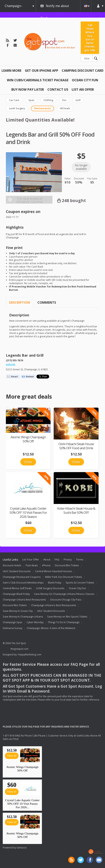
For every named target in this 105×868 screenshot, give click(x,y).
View (28, 462)
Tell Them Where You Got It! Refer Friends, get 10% (90, 38)
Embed (30, 376)
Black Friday (55, 583)
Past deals (32, 566)
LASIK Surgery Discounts (50, 588)
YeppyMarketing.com (30, 655)
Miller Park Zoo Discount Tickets (64, 577)
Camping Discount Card (83, 71)
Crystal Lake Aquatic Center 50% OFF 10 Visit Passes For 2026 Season (28, 512)
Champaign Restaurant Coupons (22, 577)
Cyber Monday (35, 622)
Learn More (11, 71)
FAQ (57, 560)
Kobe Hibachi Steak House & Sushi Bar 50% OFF (76, 510)
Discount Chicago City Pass (66, 600)
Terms (80, 560)
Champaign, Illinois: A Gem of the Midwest (51, 628)
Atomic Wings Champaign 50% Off (28, 439)
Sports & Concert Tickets (80, 583)
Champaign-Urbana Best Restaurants (24, 600)
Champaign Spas (13, 622)
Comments (47, 302)
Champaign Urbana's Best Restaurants (54, 605)
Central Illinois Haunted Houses (54, 571)
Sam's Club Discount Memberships (23, 583)
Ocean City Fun (85, 80)
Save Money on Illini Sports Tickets (67, 617)
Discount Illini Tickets (67, 566)
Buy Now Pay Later (28, 89)
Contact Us (58, 89)
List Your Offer (31, 560)
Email (14, 376)
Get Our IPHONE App (42, 71)
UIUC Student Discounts (17, 571)
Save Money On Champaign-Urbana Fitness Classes (64, 594)
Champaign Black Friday (16, 594)
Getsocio (22, 848)
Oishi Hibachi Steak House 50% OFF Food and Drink (76, 446)
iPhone (46, 566)
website (11, 364)
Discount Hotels (12, 566)
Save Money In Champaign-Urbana (23, 617)
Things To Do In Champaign (64, 622)
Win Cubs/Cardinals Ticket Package (38, 80)
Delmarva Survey (13, 628)
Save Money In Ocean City (18, 611)
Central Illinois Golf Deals (17, 588)
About (47, 560)
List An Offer (83, 89)
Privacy (68, 560)
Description (20, 302)
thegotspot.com (19, 649)
